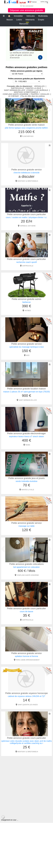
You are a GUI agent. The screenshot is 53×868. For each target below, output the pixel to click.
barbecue (27, 302)
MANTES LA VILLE (28, 490)
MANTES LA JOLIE (34, 88)
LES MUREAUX (42, 90)
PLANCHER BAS (28, 136)
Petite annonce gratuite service (26, 170)
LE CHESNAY (14, 96)
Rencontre (24, 23)
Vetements (30, 20)
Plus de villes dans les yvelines (33, 96)
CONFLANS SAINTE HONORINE (16, 94)
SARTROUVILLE (18, 88)
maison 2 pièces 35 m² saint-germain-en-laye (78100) (26, 392)
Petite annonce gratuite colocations (26, 564)
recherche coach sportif (26, 262)
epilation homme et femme (27, 656)
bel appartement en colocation (26, 567)
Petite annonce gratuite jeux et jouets (26, 478)
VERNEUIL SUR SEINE (28, 226)
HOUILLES (45, 94)
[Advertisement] (26, 45)
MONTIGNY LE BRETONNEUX (26, 92)
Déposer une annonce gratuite (26, 10)
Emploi (41, 20)
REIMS (28, 445)
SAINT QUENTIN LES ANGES (28, 705)
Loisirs (19, 20)
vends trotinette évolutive (27, 481)
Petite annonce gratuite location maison (26, 389)
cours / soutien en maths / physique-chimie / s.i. (26, 217)
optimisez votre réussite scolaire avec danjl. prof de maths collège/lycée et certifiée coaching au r (27, 742)
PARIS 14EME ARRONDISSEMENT (28, 660)
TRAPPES (35, 94)
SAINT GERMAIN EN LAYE (14, 90)
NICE (28, 355)
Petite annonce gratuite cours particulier (26, 214)
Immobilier (18, 16)
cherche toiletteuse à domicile (27, 173)
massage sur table (27, 526)
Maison (10, 20)
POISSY (30, 90)
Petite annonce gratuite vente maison (26, 125)
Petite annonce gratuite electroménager (26, 433)
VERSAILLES (39, 86)
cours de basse (27, 611)
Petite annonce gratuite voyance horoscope (26, 693)
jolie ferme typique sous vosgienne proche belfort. (26, 128)
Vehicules (31, 16)
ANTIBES (28, 311)
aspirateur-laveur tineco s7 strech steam (27, 436)
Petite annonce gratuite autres (26, 299)
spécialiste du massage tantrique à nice (26, 347)
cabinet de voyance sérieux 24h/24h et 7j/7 (26, 696)
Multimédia (43, 16)
